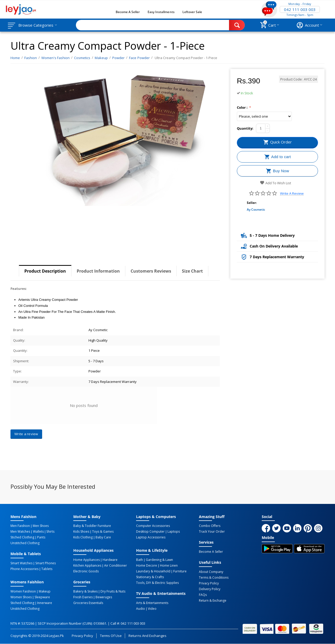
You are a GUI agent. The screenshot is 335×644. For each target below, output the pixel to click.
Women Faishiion (23, 591)
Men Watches (20, 532)
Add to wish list (275, 183)
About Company (211, 572)
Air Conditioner (116, 566)
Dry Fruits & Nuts (113, 591)
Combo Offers (210, 526)
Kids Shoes (81, 532)
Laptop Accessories (151, 537)
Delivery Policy (210, 589)
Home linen (169, 566)
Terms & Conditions (214, 578)
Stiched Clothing (22, 537)
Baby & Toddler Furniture (92, 526)
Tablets (47, 569)
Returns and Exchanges (147, 636)
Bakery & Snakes (85, 591)
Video (152, 609)
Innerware (45, 603)
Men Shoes (41, 526)
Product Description (45, 271)
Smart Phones (46, 563)
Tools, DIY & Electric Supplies (157, 583)
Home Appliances (86, 560)
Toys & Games (103, 532)
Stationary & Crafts (150, 577)
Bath (139, 560)
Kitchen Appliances (87, 566)
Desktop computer (150, 532)
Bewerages (104, 597)
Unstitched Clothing (25, 543)
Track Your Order (212, 532)
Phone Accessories (24, 569)
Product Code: (291, 79)
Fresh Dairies (83, 597)
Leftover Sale (192, 12)
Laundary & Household (153, 571)
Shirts (50, 532)
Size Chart (192, 271)
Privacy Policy (209, 583)
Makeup (45, 591)
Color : (243, 107)
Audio (141, 609)
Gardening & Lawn (159, 560)
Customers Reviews (151, 271)
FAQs (203, 595)
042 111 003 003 (300, 9)
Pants (41, 537)
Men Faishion (20, 526)
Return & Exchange (213, 601)
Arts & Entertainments (152, 603)
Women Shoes (21, 597)
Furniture (180, 571)
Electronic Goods (86, 571)
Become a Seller (128, 12)
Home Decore (147, 566)
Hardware (110, 560)
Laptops (174, 532)
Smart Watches (21, 563)
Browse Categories (36, 25)
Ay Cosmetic (256, 209)
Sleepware (42, 597)
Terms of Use (111, 636)
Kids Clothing (83, 537)
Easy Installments (161, 12)
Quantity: (245, 128)
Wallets (38, 532)
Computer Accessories (153, 526)
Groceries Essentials (88, 603)
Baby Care (103, 537)
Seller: (252, 203)
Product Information (98, 271)
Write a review (292, 194)
